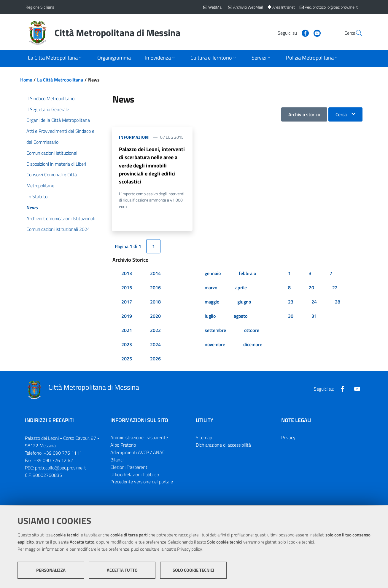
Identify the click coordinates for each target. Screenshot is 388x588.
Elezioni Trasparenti (129, 468)
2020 (155, 317)
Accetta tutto (122, 570)
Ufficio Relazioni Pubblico (135, 475)
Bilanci (117, 461)
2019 (127, 317)
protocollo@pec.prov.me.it (61, 469)
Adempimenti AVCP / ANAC (138, 453)
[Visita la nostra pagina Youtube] (303, 33)
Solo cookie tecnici (193, 570)
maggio (212, 303)
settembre (215, 331)
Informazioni (134, 137)
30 (291, 317)
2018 (155, 303)
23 (291, 303)
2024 (155, 346)
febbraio (247, 274)
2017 (127, 303)
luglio (210, 317)
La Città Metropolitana (60, 80)
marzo (211, 289)
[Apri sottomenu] (55, 58)
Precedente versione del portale (142, 483)
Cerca (341, 114)
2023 (127, 346)
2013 (127, 274)
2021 (127, 331)
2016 (155, 289)
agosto (241, 317)
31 (314, 317)
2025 (127, 360)
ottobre (252, 331)
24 (314, 303)
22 (335, 289)
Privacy (288, 439)
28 (338, 303)
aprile (241, 289)
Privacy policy (189, 549)
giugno (244, 303)
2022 (155, 331)
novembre (215, 346)
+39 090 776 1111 (63, 454)
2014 (155, 274)
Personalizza (51, 570)
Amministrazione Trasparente (139, 439)
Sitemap (204, 439)
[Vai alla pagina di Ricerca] (355, 33)
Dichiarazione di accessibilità (223, 446)
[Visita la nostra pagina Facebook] (291, 33)
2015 (127, 289)
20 (311, 289)
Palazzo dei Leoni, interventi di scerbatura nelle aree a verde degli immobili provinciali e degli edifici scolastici (152, 166)
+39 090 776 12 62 (53, 461)
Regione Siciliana (40, 7)
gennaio (213, 274)
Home (26, 80)
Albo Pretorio (123, 446)
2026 (155, 360)
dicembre (253, 346)
